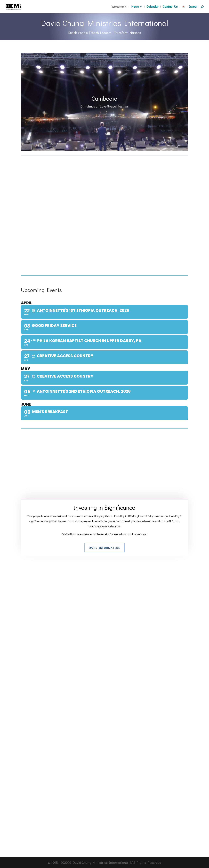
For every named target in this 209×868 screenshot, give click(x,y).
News (135, 7)
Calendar (152, 7)
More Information (105, 548)
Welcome (118, 7)
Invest (193, 7)
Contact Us (170, 7)
